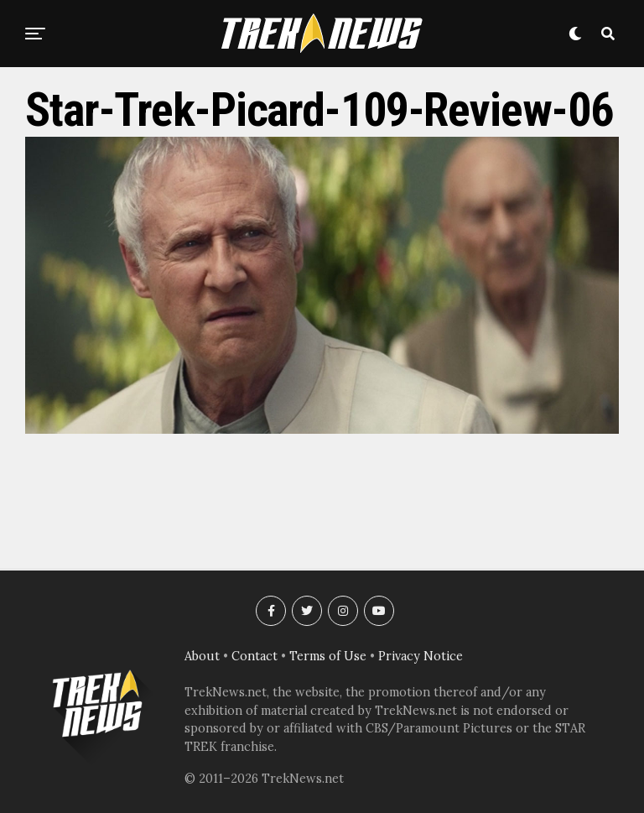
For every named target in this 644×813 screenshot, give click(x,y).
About (202, 656)
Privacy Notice (421, 656)
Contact (254, 656)
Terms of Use (328, 656)
